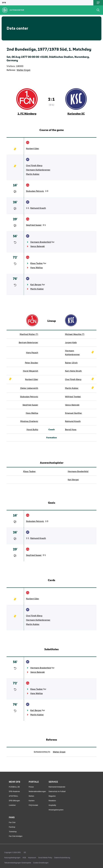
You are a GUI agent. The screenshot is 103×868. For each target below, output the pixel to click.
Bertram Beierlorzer (28, 343)
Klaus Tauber (37, 263)
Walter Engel (23, 70)
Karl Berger (36, 285)
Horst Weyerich (31, 371)
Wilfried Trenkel (73, 397)
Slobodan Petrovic (35, 191)
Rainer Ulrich (71, 363)
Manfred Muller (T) (29, 334)
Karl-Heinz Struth (73, 371)
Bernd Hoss (71, 430)
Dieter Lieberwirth (29, 388)
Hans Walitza (36, 268)
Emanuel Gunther (73, 413)
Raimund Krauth (38, 208)
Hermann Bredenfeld (41, 242)
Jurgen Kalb (71, 343)
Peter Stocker (32, 363)
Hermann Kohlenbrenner (38, 170)
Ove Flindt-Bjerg (34, 166)
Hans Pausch (32, 353)
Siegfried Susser (34, 225)
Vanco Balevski (37, 246)
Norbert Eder (33, 149)
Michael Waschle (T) (75, 334)
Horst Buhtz (32, 430)
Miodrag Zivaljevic (29, 421)
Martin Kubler (33, 174)
